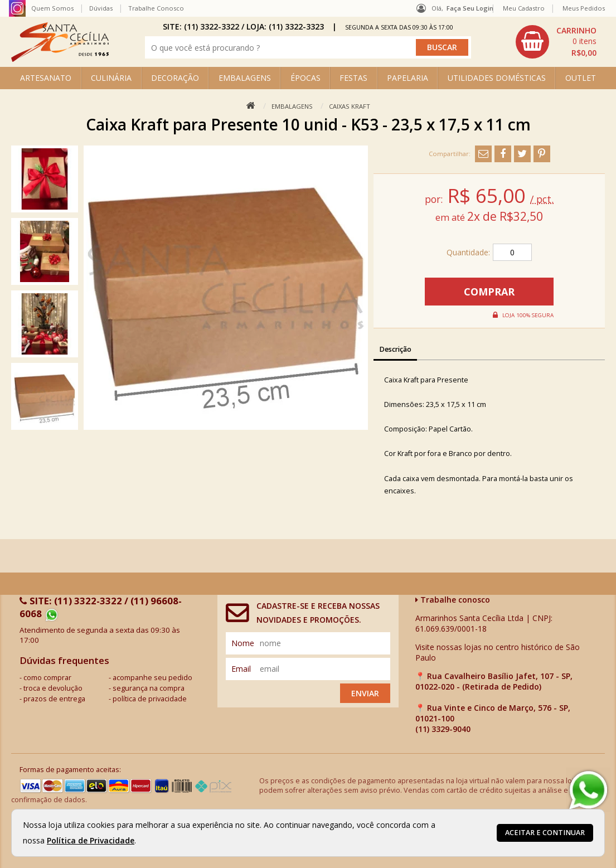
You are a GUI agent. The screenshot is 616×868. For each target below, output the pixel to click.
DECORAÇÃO (175, 78)
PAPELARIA (408, 78)
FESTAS (353, 78)
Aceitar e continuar (545, 833)
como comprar (47, 678)
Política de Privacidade (91, 840)
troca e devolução (53, 688)
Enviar (365, 693)
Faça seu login (470, 8)
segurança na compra (149, 688)
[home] (60, 59)
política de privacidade (150, 699)
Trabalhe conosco (453, 600)
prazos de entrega (54, 699)
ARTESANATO (46, 78)
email (241, 669)
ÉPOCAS (305, 78)
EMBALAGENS (245, 78)
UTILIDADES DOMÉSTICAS (497, 78)
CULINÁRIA (111, 78)
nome (243, 643)
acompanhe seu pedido (152, 678)
